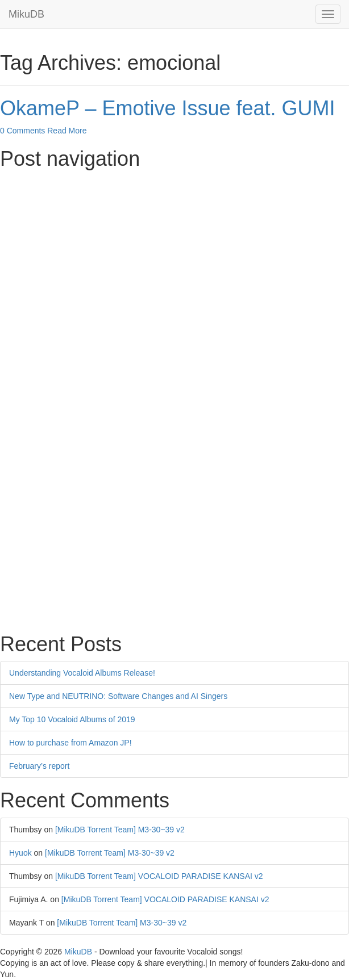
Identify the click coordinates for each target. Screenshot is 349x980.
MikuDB (26, 14)
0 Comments (22, 131)
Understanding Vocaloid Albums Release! (82, 673)
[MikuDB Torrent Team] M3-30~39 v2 (120, 830)
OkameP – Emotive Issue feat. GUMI (168, 108)
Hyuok (20, 853)
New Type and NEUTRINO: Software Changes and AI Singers (118, 696)
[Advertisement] (174, 256)
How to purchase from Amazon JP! (70, 743)
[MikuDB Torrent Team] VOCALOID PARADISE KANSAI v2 (159, 876)
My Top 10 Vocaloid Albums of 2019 (72, 719)
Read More (67, 131)
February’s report (39, 766)
